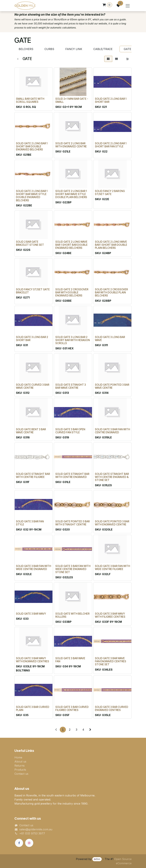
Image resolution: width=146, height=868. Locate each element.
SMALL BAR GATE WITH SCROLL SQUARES (30, 100)
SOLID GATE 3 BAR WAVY (31, 614)
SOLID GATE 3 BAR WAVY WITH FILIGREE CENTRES (110, 615)
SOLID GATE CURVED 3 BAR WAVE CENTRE (33, 386)
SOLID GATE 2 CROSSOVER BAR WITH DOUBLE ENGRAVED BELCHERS (72, 292)
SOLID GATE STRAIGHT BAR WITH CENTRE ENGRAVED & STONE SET (112, 477)
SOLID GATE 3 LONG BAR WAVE (110, 339)
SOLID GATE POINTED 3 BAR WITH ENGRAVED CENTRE (112, 523)
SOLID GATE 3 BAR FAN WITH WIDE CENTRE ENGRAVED (34, 568)
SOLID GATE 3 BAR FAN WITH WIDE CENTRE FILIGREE (112, 568)
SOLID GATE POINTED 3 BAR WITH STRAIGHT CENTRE (72, 523)
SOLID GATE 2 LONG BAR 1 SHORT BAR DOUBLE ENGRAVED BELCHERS (32, 146)
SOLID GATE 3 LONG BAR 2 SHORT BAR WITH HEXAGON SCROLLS (73, 340)
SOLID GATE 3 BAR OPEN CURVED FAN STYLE (70, 431)
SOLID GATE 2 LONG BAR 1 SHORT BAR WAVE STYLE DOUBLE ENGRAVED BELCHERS (32, 196)
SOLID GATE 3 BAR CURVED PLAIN (33, 708)
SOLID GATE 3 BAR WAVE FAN (70, 660)
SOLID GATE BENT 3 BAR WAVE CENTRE (31, 431)
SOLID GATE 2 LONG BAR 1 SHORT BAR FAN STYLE (111, 145)
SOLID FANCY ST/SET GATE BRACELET (33, 291)
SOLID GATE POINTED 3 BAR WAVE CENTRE (112, 386)
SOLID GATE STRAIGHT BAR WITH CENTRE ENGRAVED (72, 475)
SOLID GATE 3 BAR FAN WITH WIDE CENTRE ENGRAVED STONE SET (73, 569)
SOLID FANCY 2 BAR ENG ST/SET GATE (110, 193)
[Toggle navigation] (128, 6)
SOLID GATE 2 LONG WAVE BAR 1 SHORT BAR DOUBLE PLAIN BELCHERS (111, 245)
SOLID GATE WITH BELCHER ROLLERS (72, 615)
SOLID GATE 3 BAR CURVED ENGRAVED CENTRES (112, 708)
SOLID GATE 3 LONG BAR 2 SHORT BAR (32, 339)
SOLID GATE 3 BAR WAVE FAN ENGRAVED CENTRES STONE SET (111, 661)
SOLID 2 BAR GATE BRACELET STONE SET (30, 243)
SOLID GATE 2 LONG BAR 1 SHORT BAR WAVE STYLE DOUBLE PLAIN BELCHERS (71, 194)
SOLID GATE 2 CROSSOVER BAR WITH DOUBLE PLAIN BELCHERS (111, 292)
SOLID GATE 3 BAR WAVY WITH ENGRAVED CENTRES (33, 660)
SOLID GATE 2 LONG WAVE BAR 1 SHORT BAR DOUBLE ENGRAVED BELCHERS (71, 245)
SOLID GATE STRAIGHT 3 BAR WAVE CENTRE (71, 386)
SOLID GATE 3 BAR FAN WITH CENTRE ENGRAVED (112, 431)
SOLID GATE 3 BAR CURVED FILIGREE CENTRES (72, 708)
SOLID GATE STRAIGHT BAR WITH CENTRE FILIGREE (33, 475)
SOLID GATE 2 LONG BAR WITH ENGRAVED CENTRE (71, 145)
